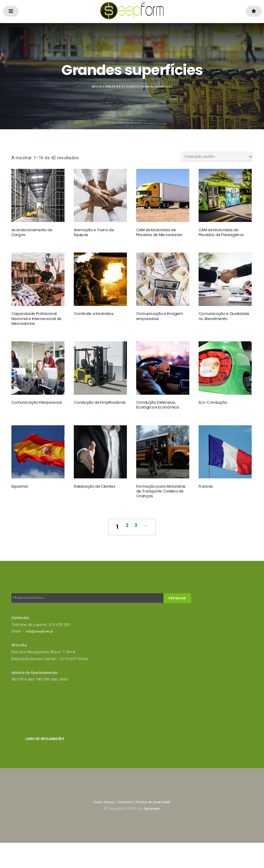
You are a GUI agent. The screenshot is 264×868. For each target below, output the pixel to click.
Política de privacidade (157, 827)
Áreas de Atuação (118, 87)
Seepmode (152, 834)
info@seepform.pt (42, 656)
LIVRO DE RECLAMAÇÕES (48, 764)
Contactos (123, 827)
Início (94, 87)
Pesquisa (180, 623)
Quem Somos (98, 827)
